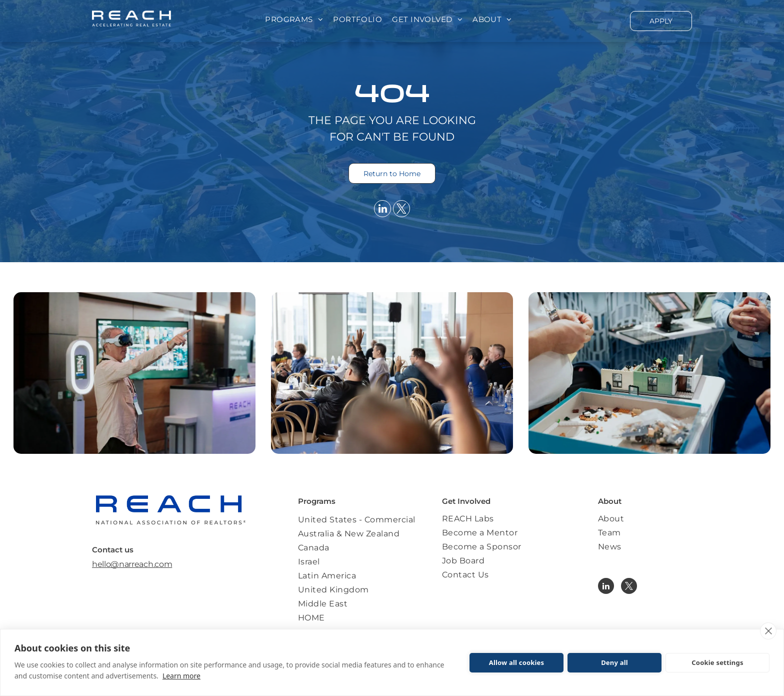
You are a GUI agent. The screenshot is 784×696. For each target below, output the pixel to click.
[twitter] (401, 210)
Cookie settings (717, 662)
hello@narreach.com (132, 564)
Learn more (181, 676)
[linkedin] (382, 210)
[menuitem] (294, 20)
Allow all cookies (517, 662)
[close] (768, 631)
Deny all (614, 662)
